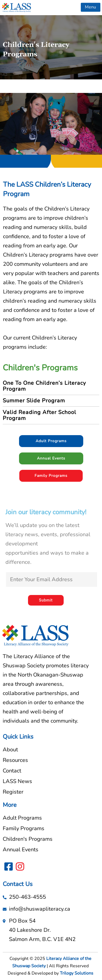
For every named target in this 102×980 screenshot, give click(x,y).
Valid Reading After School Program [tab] (39, 415)
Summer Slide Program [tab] (34, 401)
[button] (91, 6)
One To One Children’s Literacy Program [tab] (44, 386)
